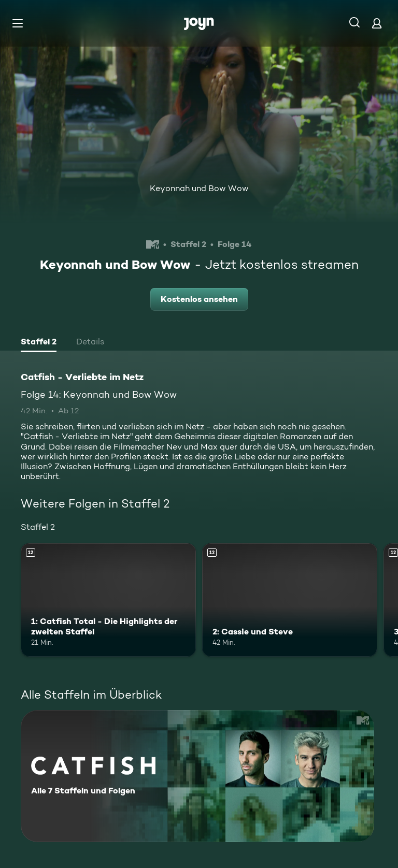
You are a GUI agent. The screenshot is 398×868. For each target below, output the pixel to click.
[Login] (377, 23)
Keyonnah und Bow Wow (199, 188)
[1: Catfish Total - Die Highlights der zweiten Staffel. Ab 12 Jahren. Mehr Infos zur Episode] (108, 600)
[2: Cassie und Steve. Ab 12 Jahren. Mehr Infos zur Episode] (290, 600)
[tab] (39, 343)
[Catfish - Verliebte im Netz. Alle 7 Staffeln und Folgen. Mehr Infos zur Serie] (197, 776)
